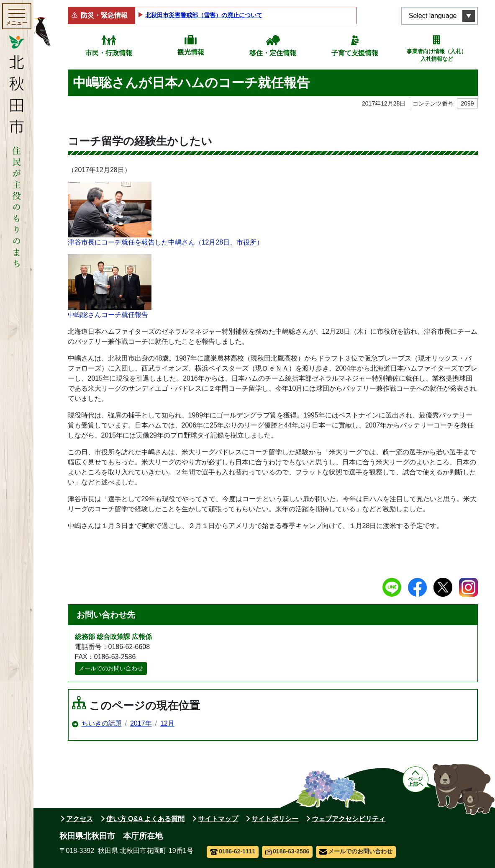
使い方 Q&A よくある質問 (146, 819)
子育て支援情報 (355, 53)
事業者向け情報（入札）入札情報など (437, 55)
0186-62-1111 (233, 851)
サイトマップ (218, 819)
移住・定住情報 (273, 53)
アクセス (80, 819)
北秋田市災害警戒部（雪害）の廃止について (204, 15)
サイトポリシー (275, 819)
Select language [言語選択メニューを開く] (433, 16)
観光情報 (191, 52)
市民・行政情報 (109, 53)
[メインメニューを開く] (17, 16)
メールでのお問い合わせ (111, 668)
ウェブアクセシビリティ (349, 819)
